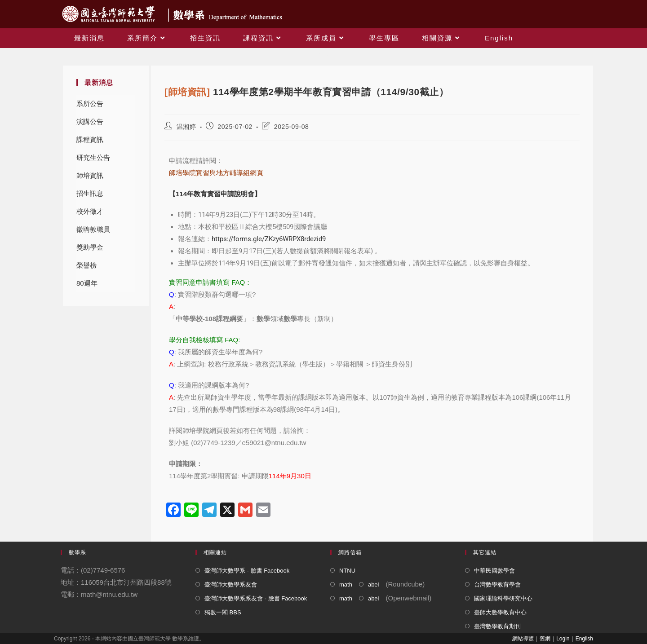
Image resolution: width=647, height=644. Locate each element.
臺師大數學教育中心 (500, 612)
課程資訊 (90, 139)
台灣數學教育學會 (497, 584)
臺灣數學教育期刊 (497, 626)
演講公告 (90, 121)
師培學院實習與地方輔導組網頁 (216, 173)
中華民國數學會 (494, 571)
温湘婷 (186, 127)
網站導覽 (523, 639)
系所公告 (90, 104)
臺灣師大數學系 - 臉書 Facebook (247, 571)
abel (374, 584)
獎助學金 (90, 247)
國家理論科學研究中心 (503, 598)
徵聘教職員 (93, 229)
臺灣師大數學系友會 (231, 584)
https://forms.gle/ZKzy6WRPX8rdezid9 (269, 239)
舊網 (545, 639)
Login (563, 639)
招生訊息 (90, 193)
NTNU (347, 571)
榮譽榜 (86, 265)
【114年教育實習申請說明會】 (215, 194)
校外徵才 (90, 211)
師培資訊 (90, 175)
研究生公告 (93, 157)
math (346, 584)
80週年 (87, 283)
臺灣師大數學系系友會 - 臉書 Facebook (256, 598)
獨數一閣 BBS (223, 612)
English (584, 639)
